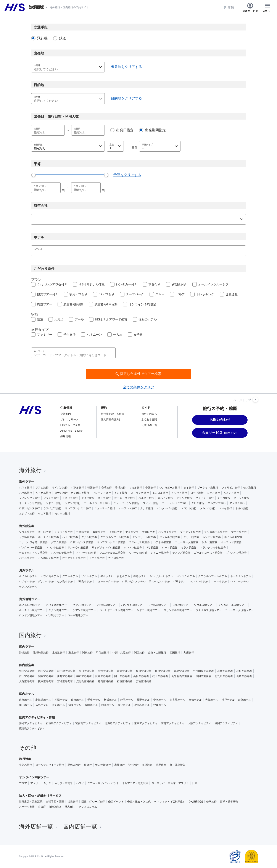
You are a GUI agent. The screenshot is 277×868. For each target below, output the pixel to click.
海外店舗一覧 (39, 826)
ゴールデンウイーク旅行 (50, 765)
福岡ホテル (75, 705)
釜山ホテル (107, 576)
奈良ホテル (245, 700)
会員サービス (250, 7)
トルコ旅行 (242, 508)
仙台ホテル (77, 700)
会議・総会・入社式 (139, 802)
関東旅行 (87, 653)
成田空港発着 (46, 671)
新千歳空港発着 (66, 671)
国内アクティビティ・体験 (37, 717)
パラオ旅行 (77, 488)
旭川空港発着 (87, 671)
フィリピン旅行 (231, 488)
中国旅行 (151, 488)
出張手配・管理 (55, 802)
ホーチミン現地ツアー (32, 610)
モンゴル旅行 (160, 493)
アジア (23, 783)
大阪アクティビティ (200, 723)
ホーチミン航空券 (48, 537)
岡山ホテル (26, 705)
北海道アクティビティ (118, 723)
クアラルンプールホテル (213, 576)
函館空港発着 (106, 671)
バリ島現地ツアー (107, 605)
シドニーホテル (239, 581)
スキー (160, 294)
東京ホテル (26, 700)
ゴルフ (180, 294)
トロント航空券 (55, 548)
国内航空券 (27, 665)
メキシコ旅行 (208, 508)
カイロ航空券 (116, 558)
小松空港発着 (244, 671)
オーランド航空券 (231, 542)
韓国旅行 (93, 488)
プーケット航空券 (190, 532)
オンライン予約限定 (142, 304)
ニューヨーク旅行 (105, 508)
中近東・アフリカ (178, 783)
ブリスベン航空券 (236, 553)
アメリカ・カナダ (41, 783)
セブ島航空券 (27, 537)
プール (79, 319)
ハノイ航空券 (70, 537)
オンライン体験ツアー (34, 777)
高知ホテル (58, 705)
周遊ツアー (45, 304)
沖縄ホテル (160, 705)
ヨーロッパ (158, 783)
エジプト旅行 (27, 514)
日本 (195, 783)
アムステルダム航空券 (113, 553)
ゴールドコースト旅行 (97, 503)
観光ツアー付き (48, 294)
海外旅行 (33, 470)
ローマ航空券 (170, 548)
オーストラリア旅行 (31, 503)
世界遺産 (232, 294)
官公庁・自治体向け (50, 807)
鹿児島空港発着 (85, 681)
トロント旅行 (189, 508)
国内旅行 (33, 635)
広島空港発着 (103, 676)
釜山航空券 (45, 532)
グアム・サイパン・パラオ (103, 783)
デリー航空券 (191, 537)
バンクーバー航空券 (31, 548)
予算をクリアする (127, 175)
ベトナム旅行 (43, 493)
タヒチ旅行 (198, 503)
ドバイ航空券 (97, 558)
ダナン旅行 (61, 493)
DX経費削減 (196, 802)
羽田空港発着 (27, 671)
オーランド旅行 (128, 508)
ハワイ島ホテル (50, 576)
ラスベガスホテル (159, 581)
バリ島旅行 (26, 493)
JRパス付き (107, 294)
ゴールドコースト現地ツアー (116, 610)
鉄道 (63, 38)
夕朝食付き (179, 284)
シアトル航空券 (162, 542)
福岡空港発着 (203, 676)
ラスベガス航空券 (139, 542)
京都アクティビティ (173, 723)
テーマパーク (135, 294)
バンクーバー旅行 (167, 508)
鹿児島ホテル (142, 705)
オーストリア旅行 (125, 498)
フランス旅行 (51, 498)
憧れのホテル (148, 319)
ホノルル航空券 (233, 537)
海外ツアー (27, 482)
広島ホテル (42, 705)
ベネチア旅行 (231, 493)
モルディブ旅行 (217, 503)
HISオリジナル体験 (92, 284)
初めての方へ (149, 414)
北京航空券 (132, 532)
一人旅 (118, 335)
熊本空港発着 (46, 681)
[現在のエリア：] (38, 7)
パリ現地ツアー (55, 615)
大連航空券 (148, 532)
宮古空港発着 (144, 681)
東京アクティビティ (146, 723)
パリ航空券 (152, 548)
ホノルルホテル (28, 576)
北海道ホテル (43, 700)
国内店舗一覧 (83, 826)
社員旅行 (73, 802)
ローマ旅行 (197, 493)
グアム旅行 (42, 488)
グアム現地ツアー (83, 605)
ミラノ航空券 (189, 548)
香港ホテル (140, 576)
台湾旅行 (106, 488)
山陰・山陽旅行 (157, 653)
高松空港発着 (141, 676)
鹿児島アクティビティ (32, 729)
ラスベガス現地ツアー (209, 610)
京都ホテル (195, 700)
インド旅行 (121, 493)
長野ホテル (143, 700)
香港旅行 (120, 488)
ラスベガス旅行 (52, 508)
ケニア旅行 (45, 514)
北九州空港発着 (224, 676)
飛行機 (42, 38)
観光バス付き (79, 294)
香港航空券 (99, 532)
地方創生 (70, 807)
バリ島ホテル (84, 581)
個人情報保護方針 (111, 420)
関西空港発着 (46, 676)
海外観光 (147, 765)
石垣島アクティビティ (59, 723)
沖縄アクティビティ (31, 723)
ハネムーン (94, 335)
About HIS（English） (73, 431)
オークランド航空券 (74, 558)
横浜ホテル (110, 700)
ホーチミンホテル (241, 576)
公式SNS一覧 (149, 425)
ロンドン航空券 (133, 548)
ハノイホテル (27, 581)
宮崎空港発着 (65, 681)
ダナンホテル (46, 581)
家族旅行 (119, 765)
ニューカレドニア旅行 (175, 503)
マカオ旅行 (135, 488)
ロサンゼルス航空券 (82, 542)
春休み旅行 (26, 765)
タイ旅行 (189, 488)
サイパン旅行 (60, 488)
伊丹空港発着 (65, 676)
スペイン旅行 (165, 498)
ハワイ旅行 (26, 488)
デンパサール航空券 (144, 537)
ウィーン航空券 (138, 553)
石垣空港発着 (125, 681)
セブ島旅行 (250, 488)
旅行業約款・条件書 (113, 414)
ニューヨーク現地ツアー (239, 610)
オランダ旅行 (184, 498)
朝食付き (155, 284)
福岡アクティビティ (226, 723)
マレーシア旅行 (102, 493)
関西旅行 (139, 653)
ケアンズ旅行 (73, 503)
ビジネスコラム (88, 807)
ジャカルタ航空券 (170, 537)
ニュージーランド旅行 (126, 503)
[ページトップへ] (255, 400)
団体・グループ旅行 (93, 802)
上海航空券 (116, 532)
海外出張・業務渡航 (31, 802)
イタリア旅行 (179, 493)
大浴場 (59, 319)
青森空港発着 (125, 671)
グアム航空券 (59, 542)
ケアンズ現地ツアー (84, 610)
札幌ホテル (61, 700)
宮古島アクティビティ (88, 723)
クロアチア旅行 (205, 498)
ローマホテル (219, 581)
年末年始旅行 (103, 765)
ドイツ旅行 (88, 498)
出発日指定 (125, 130)
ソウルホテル (89, 576)
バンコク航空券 (167, 532)
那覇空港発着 (106, 681)
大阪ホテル (212, 700)
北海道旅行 (58, 653)
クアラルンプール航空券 (115, 537)
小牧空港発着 (225, 671)
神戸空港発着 (84, 676)
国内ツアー (27, 647)
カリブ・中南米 (64, 783)
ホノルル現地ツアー (31, 605)
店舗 (229, 7)
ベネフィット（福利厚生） (170, 802)
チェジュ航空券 (64, 532)
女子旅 (138, 335)
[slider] (34, 175)
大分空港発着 (27, 681)
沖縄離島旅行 (41, 653)
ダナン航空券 (89, 537)
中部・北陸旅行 (122, 653)
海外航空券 (27, 526)
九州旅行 (189, 653)
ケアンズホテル (28, 587)
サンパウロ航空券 (78, 548)
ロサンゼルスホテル (134, 581)
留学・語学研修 (229, 802)
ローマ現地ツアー (78, 615)
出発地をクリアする (126, 67)
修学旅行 (211, 802)
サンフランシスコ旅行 (78, 508)
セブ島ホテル (65, 581)
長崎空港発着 (244, 676)
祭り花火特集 (177, 765)
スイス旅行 (104, 498)
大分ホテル (124, 705)
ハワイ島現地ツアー (58, 605)
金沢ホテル (160, 700)
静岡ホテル (127, 700)
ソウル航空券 (27, 532)
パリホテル (180, 581)
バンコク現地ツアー (133, 605)
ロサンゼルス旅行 (29, 508)
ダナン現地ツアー (59, 610)
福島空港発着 (182, 671)
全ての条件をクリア (138, 387)
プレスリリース (69, 420)
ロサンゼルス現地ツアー (178, 610)
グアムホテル (70, 576)
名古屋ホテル (177, 700)
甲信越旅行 (103, 653)
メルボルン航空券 (48, 558)
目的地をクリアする (126, 98)
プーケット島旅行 (208, 488)
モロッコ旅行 (62, 514)
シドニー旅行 (54, 503)
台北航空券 (83, 532)
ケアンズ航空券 (181, 553)
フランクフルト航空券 (213, 548)
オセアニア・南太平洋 (135, 783)
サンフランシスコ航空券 (111, 542)
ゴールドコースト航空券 (208, 553)
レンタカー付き (127, 284)
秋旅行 (88, 765)
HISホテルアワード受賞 (111, 319)
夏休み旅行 (74, 765)
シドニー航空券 (160, 553)
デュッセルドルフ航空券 (33, 553)
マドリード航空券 (86, 553)
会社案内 (66, 414)
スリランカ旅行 (140, 493)
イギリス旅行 (70, 498)
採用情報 (66, 436)
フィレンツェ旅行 (29, 498)
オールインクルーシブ (213, 284)
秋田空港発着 (144, 671)
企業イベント (116, 802)
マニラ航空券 (239, 532)
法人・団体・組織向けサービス (40, 796)
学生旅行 (69, 335)
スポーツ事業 (27, 807)
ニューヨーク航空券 (187, 542)
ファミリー (45, 335)
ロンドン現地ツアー (31, 615)
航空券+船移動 (73, 304)
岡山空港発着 (122, 676)
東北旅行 (74, 653)
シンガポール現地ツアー (232, 605)
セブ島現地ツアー (158, 605)
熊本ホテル (108, 705)
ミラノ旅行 (213, 493)
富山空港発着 (27, 676)
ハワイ (80, 783)
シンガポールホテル (161, 576)
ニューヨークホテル (107, 581)
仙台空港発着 (163, 671)
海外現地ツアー (30, 599)
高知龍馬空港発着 (182, 676)
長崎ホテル (91, 705)
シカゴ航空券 (209, 542)
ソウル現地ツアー (204, 605)
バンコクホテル (186, 576)
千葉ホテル (94, 700)
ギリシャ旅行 (242, 498)
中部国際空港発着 (203, 671)
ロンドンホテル (199, 581)
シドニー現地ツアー (148, 610)
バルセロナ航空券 (61, 553)
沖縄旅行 (24, 653)
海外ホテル (27, 570)
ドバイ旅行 (225, 508)
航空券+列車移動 (106, 304)
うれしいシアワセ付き (52, 284)
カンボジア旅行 (80, 493)
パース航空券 (27, 558)
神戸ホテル (228, 700)
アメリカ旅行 (237, 503)
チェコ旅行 (224, 498)
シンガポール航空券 (216, 532)
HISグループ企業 (70, 425)
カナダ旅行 (147, 508)
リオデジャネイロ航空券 (106, 548)
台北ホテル (123, 576)
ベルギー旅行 (146, 498)
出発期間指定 (155, 130)
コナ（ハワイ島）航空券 (33, 542)
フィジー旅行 (151, 503)
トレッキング (205, 294)
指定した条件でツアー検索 (141, 374)
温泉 (40, 319)
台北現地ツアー (181, 605)
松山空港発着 (160, 676)
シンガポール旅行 (170, 488)
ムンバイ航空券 (212, 537)
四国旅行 (175, 653)
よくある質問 (149, 420)
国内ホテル (27, 694)
